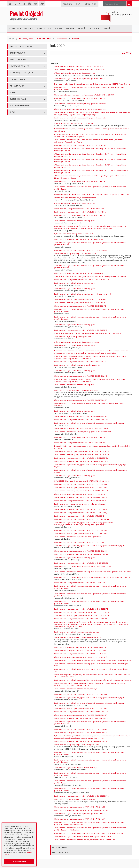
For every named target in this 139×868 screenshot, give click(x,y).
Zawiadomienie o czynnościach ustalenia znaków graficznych (76, 689)
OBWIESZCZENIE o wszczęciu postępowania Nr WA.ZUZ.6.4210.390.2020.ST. (81, 481)
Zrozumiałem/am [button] (19, 861)
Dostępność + (15, 440)
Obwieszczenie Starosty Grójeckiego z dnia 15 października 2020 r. (78, 637)
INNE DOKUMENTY (44, 39)
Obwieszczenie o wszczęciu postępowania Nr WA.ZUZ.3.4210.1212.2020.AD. (81, 497)
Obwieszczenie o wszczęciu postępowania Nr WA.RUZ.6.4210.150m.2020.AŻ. (81, 554)
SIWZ (12, 348)
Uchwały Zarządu (16, 203)
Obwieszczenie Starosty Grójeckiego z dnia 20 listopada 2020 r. (77, 745)
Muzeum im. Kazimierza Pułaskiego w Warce (26, 131)
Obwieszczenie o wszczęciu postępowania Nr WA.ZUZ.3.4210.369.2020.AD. (81, 501)
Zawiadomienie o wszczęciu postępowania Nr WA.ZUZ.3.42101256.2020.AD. (81, 491)
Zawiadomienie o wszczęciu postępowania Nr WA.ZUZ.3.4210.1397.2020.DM (81, 519)
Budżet (12, 357)
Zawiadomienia (62, 39)
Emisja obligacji (15, 392)
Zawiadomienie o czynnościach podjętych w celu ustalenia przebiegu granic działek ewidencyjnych (89, 423)
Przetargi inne (15, 377)
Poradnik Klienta (15, 403)
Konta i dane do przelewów (19, 435)
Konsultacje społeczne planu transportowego (26, 285)
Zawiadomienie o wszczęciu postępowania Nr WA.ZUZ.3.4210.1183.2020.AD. (81, 533)
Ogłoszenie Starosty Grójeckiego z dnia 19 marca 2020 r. (74, 234)
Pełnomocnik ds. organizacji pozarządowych (25, 176)
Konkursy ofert (15, 172)
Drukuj (127, 53)
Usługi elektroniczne (17, 418)
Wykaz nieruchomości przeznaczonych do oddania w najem (75, 73)
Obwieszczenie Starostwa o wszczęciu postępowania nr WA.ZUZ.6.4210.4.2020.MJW (84, 95)
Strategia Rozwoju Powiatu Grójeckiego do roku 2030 (25, 233)
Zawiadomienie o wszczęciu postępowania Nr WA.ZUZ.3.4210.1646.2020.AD (81, 609)
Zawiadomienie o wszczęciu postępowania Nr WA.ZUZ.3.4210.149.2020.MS (81, 250)
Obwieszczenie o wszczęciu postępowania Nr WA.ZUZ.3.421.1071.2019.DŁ (81, 239)
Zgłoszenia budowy (17, 275)
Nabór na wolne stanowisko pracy (22, 109)
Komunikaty (14, 280)
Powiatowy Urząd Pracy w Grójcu (21, 145)
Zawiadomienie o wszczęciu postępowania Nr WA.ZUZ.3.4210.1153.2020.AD (81, 484)
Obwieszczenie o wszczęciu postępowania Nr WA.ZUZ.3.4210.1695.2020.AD (81, 741)
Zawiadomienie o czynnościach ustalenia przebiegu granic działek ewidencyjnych (83, 294)
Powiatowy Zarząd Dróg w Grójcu (22, 126)
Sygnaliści (13, 445)
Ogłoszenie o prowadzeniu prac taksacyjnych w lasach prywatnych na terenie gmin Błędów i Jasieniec (90, 276)
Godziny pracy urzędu (17, 430)
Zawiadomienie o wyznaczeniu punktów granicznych (73, 337)
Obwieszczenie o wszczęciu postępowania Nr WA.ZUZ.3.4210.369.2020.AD (81, 376)
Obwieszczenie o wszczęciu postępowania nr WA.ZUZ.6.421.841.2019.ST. (80, 66)
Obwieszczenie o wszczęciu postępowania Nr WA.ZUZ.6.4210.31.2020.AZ (80, 306)
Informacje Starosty (17, 261)
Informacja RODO (16, 62)
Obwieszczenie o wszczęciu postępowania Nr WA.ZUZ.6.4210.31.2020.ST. (80, 209)
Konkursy (13, 104)
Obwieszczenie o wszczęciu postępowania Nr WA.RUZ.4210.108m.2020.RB (81, 494)
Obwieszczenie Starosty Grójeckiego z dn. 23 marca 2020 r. (75, 253)
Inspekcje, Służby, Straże (18, 150)
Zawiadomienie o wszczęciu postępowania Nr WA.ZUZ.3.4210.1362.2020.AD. (81, 488)
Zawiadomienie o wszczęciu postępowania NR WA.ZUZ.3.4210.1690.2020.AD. (82, 616)
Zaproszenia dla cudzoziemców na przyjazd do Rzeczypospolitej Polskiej (25, 424)
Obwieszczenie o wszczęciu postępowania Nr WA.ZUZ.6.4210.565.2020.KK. (81, 619)
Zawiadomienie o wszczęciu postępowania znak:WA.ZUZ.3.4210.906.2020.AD (81, 451)
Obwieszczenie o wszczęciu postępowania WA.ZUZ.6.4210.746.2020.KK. (80, 807)
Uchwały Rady (15, 198)
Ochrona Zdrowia (16, 135)
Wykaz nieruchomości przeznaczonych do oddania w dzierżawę (77, 342)
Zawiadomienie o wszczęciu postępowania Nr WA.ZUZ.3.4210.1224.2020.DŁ (81, 563)
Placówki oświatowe (17, 121)
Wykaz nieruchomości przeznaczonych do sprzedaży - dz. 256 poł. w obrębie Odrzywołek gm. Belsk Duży (91, 194)
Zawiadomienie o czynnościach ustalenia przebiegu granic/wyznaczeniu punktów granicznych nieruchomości (93, 572)
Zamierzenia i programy (18, 256)
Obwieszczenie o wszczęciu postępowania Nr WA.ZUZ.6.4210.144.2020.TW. (81, 273)
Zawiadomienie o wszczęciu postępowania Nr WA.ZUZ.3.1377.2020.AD (79, 516)
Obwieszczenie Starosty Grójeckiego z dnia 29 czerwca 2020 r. (76, 390)
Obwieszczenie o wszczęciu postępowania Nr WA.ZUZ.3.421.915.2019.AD (80, 109)
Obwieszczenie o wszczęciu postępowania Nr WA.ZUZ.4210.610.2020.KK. (80, 654)
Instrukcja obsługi (16, 52)
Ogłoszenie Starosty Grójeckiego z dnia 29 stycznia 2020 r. (75, 123)
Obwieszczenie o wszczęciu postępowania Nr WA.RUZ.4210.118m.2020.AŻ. (81, 509)
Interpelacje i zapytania (18, 295)
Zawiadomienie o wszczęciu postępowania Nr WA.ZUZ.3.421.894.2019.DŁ (80, 303)
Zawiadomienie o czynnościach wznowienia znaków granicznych (77, 365)
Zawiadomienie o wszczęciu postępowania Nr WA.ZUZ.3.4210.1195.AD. (79, 542)
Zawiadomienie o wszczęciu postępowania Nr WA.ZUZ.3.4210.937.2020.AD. (81, 458)
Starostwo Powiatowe (18, 99)
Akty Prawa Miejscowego (19, 208)
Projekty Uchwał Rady (17, 227)
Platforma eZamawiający (19, 333)
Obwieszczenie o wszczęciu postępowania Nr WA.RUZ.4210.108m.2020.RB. (81, 583)
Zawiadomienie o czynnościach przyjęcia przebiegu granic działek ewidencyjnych (83, 432)
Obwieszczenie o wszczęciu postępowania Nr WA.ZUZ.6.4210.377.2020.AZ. (81, 416)
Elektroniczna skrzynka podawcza (21, 408)
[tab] (91, 847)
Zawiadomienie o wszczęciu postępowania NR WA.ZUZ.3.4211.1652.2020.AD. (82, 612)
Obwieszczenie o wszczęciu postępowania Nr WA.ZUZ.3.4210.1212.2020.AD (81, 712)
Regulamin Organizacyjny (19, 193)
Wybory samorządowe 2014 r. (20, 312)
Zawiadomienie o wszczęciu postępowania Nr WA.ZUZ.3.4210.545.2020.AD (81, 330)
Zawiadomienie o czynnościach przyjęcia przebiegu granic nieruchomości (80, 78)
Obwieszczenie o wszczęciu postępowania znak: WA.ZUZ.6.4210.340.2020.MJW (82, 443)
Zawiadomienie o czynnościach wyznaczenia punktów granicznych (78, 537)
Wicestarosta (14, 88)
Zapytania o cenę (16, 382)
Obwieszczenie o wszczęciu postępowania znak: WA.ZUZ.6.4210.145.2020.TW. (82, 280)
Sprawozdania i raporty (18, 246)
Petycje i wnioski (15, 290)
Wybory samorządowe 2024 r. (20, 321)
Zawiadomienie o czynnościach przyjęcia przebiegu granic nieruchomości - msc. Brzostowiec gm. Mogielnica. (93, 680)
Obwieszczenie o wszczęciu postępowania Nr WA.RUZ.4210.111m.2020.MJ (81, 513)
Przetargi (13, 338)
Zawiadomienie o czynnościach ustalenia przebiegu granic (75, 221)
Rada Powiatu (15, 73)
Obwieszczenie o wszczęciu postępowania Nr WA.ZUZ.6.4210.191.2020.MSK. (81, 420)
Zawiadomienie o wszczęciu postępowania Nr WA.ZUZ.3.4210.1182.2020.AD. (81, 530)
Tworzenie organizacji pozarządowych (23, 181)
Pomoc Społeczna (16, 140)
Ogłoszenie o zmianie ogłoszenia (21, 362)
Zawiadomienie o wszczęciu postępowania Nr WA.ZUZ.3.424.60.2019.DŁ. (80, 212)
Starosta (13, 83)
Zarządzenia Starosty (17, 213)
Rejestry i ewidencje (17, 266)
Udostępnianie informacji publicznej (22, 57)
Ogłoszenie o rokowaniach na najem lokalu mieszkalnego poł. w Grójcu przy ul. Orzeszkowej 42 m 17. (90, 333)
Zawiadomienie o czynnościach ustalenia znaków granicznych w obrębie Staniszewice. (85, 840)
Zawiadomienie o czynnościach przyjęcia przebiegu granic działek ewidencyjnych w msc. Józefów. (89, 833)
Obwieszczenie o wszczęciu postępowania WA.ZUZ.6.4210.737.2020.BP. (80, 819)
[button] (91, 847)
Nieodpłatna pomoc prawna (20, 413)
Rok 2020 (75, 39)
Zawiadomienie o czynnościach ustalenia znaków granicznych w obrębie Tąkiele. (83, 836)
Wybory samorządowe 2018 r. (20, 316)
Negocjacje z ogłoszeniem (19, 367)
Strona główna (26, 39)
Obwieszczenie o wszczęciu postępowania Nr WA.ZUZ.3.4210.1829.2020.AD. (81, 733)
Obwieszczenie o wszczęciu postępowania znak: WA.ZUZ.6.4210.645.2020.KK (81, 718)
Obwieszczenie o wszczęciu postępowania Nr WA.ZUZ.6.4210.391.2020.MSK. (81, 461)
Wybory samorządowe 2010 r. (20, 307)
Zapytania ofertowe (17, 372)
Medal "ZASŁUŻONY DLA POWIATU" (23, 217)
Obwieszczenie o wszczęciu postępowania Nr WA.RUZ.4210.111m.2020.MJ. (81, 651)
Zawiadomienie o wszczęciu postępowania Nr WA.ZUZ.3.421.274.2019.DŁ (80, 299)
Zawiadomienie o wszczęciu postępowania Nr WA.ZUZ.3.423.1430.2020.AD (81, 729)
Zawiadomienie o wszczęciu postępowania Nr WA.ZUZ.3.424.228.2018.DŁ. (80, 145)
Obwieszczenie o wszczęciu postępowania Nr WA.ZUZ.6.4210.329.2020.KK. (81, 551)
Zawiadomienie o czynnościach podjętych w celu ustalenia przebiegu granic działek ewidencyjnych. (89, 698)
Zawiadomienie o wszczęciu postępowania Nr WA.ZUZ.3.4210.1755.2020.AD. (81, 708)
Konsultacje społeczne (18, 167)
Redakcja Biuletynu (16, 456)
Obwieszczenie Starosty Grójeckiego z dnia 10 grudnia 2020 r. (76, 799)
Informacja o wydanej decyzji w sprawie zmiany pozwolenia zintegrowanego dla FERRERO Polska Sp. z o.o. (92, 84)
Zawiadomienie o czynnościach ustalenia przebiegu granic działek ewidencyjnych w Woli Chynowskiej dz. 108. (93, 660)
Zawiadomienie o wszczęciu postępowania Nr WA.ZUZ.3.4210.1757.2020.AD (81, 694)
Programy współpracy (17, 162)
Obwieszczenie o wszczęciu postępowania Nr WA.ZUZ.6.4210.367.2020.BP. (81, 400)
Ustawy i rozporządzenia (18, 251)
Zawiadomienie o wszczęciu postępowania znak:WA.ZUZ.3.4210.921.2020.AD (81, 455)
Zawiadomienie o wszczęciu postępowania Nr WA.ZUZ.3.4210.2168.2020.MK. (81, 796)
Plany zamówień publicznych (20, 387)
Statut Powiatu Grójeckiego (19, 222)
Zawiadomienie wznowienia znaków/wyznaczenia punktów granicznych (79, 504)
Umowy (12, 343)
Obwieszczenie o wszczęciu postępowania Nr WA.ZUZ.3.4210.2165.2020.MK (81, 810)
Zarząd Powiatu (15, 78)
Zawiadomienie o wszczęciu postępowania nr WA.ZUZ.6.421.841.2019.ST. (80, 70)
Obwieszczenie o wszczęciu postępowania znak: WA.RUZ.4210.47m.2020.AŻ (81, 428)
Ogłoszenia (14, 353)
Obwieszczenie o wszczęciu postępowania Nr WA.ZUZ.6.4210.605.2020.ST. (81, 647)
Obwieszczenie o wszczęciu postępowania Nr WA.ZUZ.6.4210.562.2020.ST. (81, 715)
